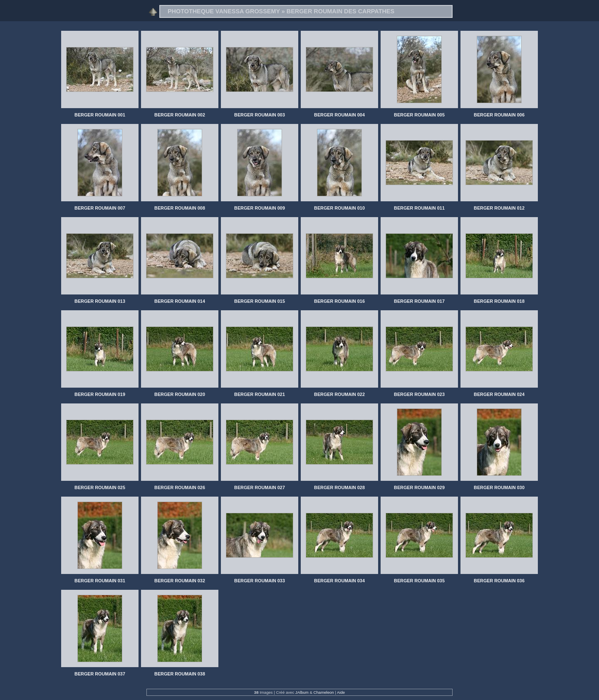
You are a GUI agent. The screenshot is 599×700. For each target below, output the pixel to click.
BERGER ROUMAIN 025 (100, 487)
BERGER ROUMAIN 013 (100, 301)
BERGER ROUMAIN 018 (499, 301)
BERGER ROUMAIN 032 (180, 581)
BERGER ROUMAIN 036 (499, 581)
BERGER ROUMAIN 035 (419, 581)
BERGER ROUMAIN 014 (180, 301)
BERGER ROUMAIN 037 (100, 674)
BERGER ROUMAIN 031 (100, 581)
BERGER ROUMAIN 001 (100, 115)
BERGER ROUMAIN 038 (180, 674)
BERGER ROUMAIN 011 (419, 208)
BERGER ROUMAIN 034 (339, 581)
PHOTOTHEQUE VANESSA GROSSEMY (224, 11)
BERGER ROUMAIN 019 (100, 394)
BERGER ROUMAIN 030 (499, 487)
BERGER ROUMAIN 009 (260, 208)
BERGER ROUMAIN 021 (260, 394)
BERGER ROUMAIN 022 (339, 394)
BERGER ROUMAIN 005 (419, 115)
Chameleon (324, 692)
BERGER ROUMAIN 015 (260, 301)
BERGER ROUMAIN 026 (180, 487)
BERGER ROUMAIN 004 (339, 115)
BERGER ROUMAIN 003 (260, 115)
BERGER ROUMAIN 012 (499, 208)
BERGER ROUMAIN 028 (339, 487)
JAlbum (302, 692)
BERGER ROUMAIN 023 (419, 394)
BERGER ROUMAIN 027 (260, 487)
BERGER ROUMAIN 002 (180, 115)
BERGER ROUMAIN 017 (419, 301)
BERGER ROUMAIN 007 (100, 208)
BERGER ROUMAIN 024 (499, 394)
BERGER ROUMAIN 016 (339, 301)
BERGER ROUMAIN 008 (180, 208)
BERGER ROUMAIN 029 (419, 487)
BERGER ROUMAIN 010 (339, 208)
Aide (341, 692)
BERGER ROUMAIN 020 (180, 394)
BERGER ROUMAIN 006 (499, 115)
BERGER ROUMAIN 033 (260, 581)
